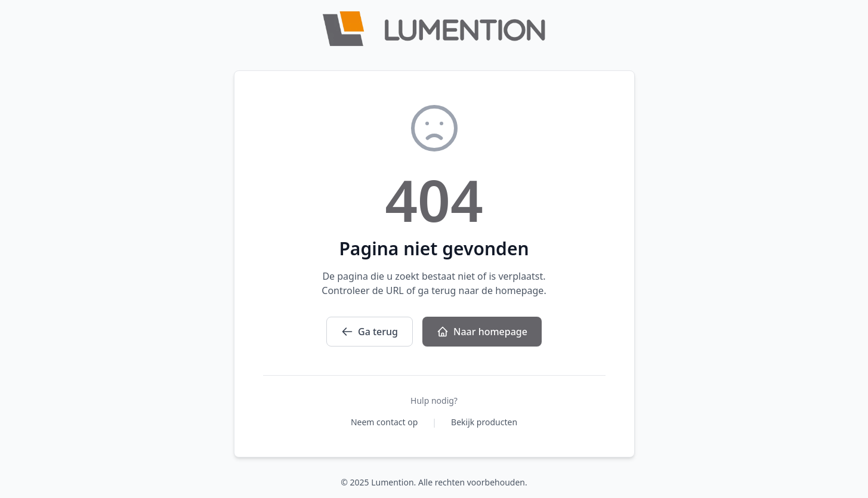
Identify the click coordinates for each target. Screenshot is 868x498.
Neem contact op (384, 422)
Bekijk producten (484, 422)
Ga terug (370, 332)
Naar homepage (482, 332)
